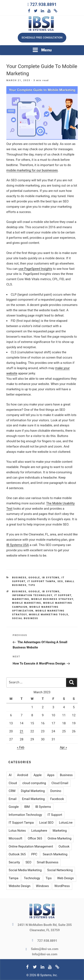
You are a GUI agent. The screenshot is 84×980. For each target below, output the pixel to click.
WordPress (62, 886)
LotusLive (66, 823)
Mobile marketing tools (49, 615)
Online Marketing (59, 838)
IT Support (63, 595)
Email (13, 799)
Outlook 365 (17, 854)
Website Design (20, 886)
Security (14, 862)
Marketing (21, 599)
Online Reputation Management (31, 846)
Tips (32, 585)
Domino (56, 791)
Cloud (13, 783)
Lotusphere (39, 831)
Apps (51, 775)
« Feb (21, 747)
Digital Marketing (33, 791)
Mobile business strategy (52, 599)
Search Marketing (55, 854)
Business (19, 578)
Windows (42, 886)
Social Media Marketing (25, 870)
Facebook (57, 799)
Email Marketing (33, 799)
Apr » (63, 747)
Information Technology (32, 595)
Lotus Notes (17, 831)
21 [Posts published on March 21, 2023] (22, 731)
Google (34, 578)
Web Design (66, 878)
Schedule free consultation (42, 38)
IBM (27, 807)
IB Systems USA (18, 545)
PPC (34, 854)
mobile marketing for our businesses (32, 170)
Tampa (14, 878)
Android (23, 775)
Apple (38, 775)
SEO (60, 581)
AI (10, 775)
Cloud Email (60, 783)
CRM (12, 791)
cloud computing (34, 783)
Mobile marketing (27, 603)
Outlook (64, 846)
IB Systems (51, 578)
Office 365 (35, 838)
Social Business (25, 618)
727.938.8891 (43, 4)
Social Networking (60, 870)
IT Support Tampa (41, 581)
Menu (42, 50)
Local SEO (46, 823)
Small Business (47, 862)
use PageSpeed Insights (35, 269)
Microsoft (16, 838)
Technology (32, 878)
